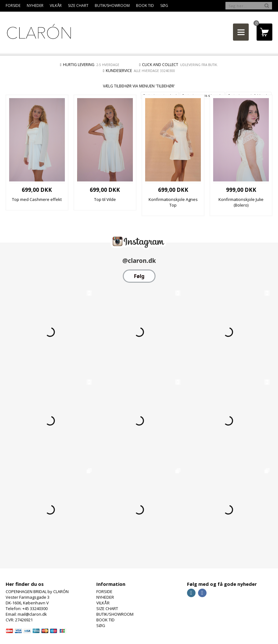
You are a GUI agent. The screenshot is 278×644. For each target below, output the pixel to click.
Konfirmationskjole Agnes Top (173, 202)
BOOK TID (145, 6)
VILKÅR (56, 6)
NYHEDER (35, 6)
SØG (164, 6)
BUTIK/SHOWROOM (112, 6)
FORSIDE (13, 6)
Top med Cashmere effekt (37, 199)
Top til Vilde (105, 199)
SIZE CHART (78, 6)
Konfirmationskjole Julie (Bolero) (241, 202)
